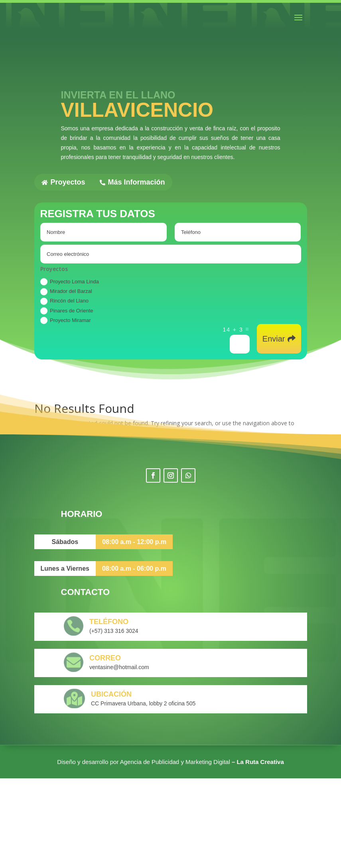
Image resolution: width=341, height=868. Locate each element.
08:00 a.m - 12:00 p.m (134, 631)
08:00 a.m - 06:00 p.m (134, 658)
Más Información (132, 182)
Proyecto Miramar (66, 320)
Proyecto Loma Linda (70, 282)
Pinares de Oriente (67, 311)
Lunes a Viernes (65, 658)
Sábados (65, 631)
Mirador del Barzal (66, 292)
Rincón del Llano (64, 301)
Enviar (274, 339)
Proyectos (63, 182)
